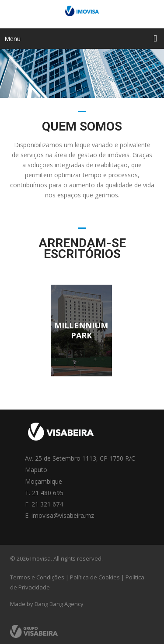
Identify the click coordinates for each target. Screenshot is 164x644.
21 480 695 (48, 493)
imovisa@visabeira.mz (63, 515)
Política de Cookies (95, 577)
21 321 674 (47, 504)
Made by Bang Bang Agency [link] (47, 604)
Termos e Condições (37, 577)
